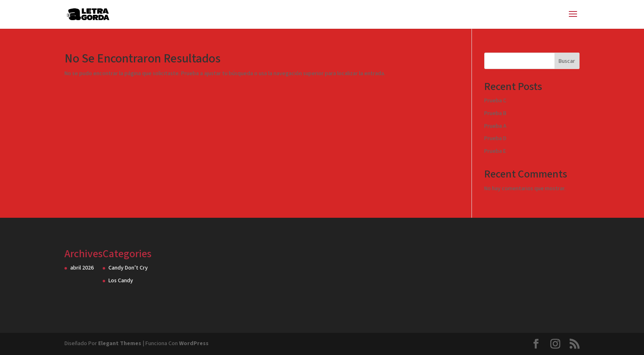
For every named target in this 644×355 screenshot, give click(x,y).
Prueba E (495, 151)
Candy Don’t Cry (128, 268)
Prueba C (495, 101)
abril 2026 (82, 268)
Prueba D (495, 138)
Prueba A (495, 126)
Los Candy (121, 281)
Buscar (567, 61)
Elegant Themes (120, 343)
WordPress (194, 343)
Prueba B (495, 113)
